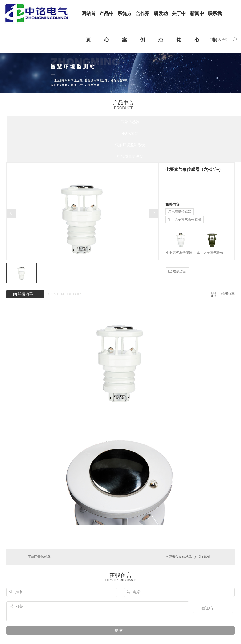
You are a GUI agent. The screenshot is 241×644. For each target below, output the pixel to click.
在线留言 (177, 271)
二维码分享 (226, 294)
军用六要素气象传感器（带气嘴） (212, 253)
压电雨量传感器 (180, 212)
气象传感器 (130, 122)
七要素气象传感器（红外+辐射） (181, 253)
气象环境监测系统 (130, 145)
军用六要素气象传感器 (185, 220)
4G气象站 (130, 133)
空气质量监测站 (130, 156)
